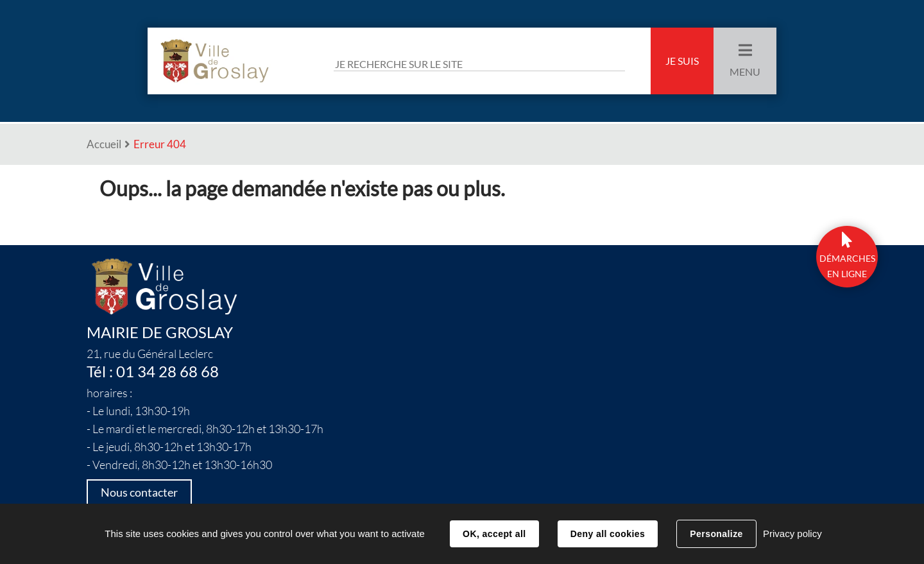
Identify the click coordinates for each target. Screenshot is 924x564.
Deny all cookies (608, 534)
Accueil (104, 144)
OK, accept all (494, 534)
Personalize (716, 534)
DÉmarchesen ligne (847, 266)
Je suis (682, 61)
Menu (745, 72)
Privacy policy (792, 534)
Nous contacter (139, 492)
